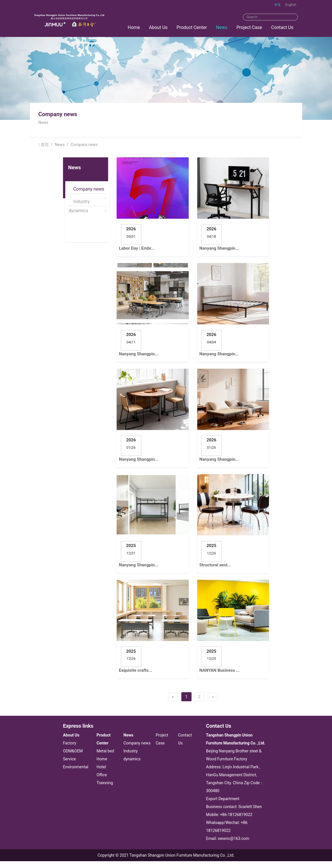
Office (102, 775)
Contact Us (282, 27)
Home (134, 27)
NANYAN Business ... (220, 670)
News (222, 27)
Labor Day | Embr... (137, 248)
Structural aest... (215, 565)
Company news (84, 145)
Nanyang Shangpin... (219, 248)
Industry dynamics (79, 203)
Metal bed (105, 751)
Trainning (105, 783)
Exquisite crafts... (136, 670)
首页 (45, 145)
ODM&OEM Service (73, 755)
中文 (278, 5)
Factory (70, 743)
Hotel (101, 767)
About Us (158, 27)
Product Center (192, 27)
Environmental (76, 767)
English (291, 5)
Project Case (249, 27)
